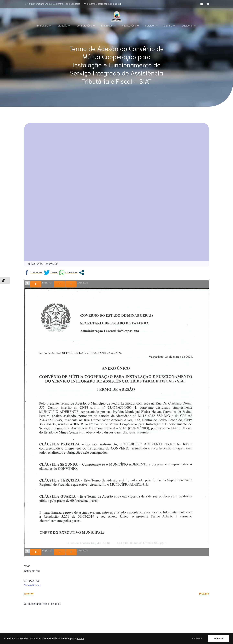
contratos (35, 264)
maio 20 (51, 264)
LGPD (80, 639)
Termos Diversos (33, 585)
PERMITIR (219, 639)
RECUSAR (197, 639)
